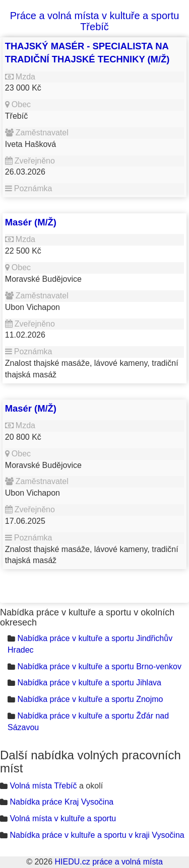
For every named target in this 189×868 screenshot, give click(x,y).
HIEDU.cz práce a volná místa (108, 862)
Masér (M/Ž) (31, 222)
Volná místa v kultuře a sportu (63, 818)
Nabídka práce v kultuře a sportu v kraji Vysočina (97, 835)
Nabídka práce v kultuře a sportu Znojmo (90, 699)
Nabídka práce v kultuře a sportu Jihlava (89, 683)
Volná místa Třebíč (43, 786)
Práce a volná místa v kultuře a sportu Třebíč (95, 21)
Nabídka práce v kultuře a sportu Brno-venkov (99, 666)
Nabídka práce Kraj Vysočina (61, 802)
